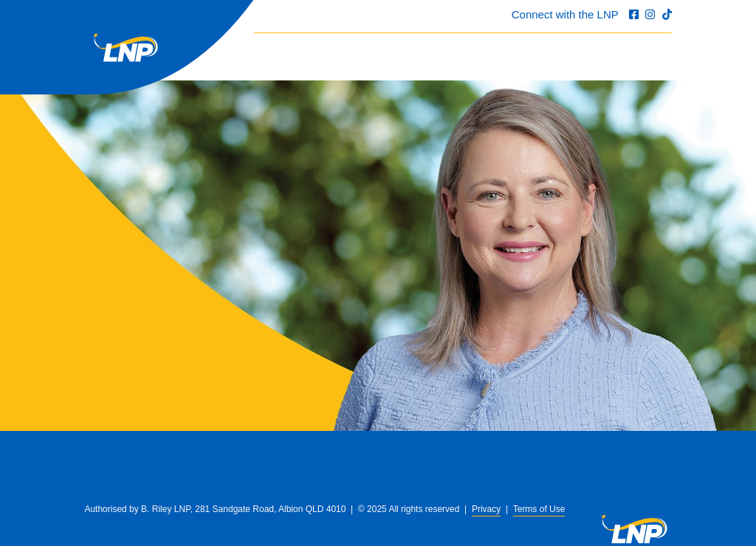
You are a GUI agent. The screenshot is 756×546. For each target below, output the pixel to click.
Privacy (486, 509)
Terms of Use (539, 509)
